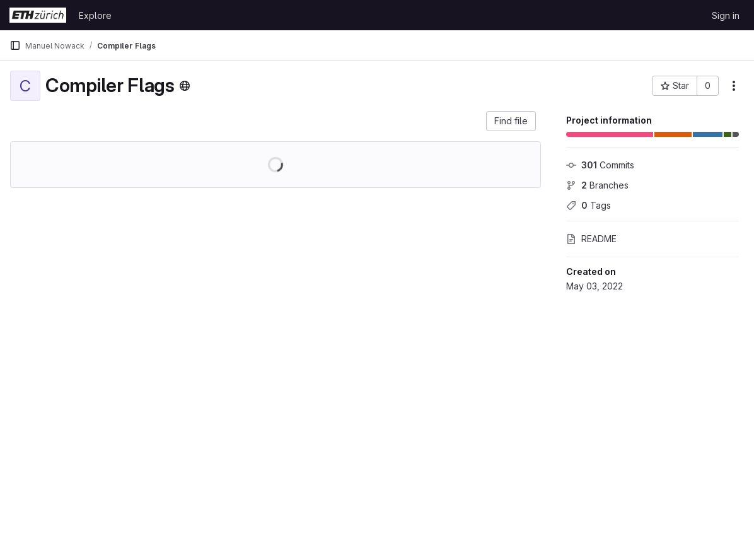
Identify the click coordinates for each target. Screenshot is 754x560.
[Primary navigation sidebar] (15, 45)
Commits (600, 165)
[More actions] (734, 86)
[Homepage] (38, 15)
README (591, 239)
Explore (95, 15)
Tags (589, 205)
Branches (597, 185)
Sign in (726, 15)
